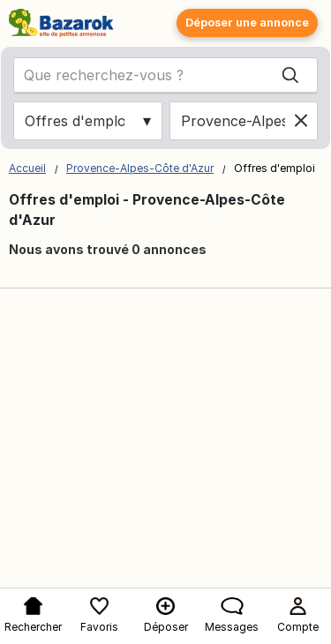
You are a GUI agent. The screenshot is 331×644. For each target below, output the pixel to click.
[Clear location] (301, 121)
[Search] (290, 75)
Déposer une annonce (247, 22)
